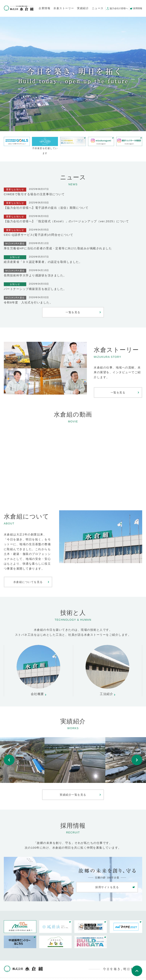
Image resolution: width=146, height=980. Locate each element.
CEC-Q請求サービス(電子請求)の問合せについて (39, 235)
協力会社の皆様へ (119, 8)
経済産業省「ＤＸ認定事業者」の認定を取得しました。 (43, 262)
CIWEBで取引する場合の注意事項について (34, 194)
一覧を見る (73, 312)
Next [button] (137, 756)
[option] (73, 756)
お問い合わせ (42, 975)
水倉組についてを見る (28, 582)
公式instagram (16, 975)
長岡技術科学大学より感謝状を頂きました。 (35, 275)
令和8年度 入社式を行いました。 (28, 302)
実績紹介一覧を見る (73, 787)
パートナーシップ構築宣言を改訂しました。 (35, 289)
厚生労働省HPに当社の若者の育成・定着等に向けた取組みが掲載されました (58, 248)
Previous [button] (9, 756)
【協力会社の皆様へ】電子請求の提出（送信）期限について (46, 208)
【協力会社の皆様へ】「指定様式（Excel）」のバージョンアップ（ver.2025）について (66, 221)
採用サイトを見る (107, 880)
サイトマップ (62, 975)
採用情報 (138, 8)
